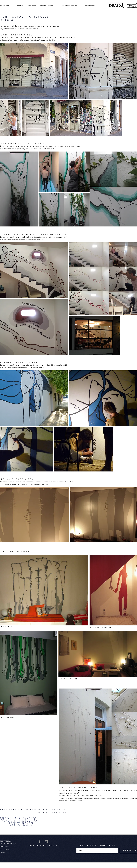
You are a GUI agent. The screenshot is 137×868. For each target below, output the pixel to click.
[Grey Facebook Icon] (40, 842)
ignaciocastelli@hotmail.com (43, 846)
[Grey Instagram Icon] (46, 842)
